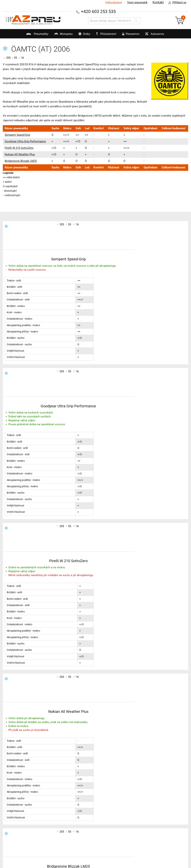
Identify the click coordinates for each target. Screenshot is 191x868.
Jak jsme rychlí (139, 791)
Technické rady (16, 782)
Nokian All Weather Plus (20, 154)
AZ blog (11, 773)
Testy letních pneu (79, 773)
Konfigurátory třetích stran (23, 796)
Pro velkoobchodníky (143, 787)
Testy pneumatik (137, 2)
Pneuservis (135, 35)
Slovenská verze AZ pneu (146, 806)
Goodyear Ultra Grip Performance (25, 141)
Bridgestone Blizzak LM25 (21, 161)
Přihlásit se (176, 3)
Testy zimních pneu (80, 777)
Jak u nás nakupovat (143, 801)
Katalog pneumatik (18, 777)
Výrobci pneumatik (18, 791)
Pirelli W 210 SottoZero (19, 148)
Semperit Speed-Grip (17, 135)
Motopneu (55, 35)
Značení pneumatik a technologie (28, 787)
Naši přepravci (139, 796)
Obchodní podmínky (143, 777)
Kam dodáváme (140, 815)
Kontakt (158, 2)
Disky (80, 35)
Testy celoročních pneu (83, 782)
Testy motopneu (78, 787)
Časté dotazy (138, 782)
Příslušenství (108, 34)
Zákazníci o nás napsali (145, 810)
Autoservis (163, 35)
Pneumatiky (24, 35)
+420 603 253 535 (98, 11)
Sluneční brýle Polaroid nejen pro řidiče (31, 801)
